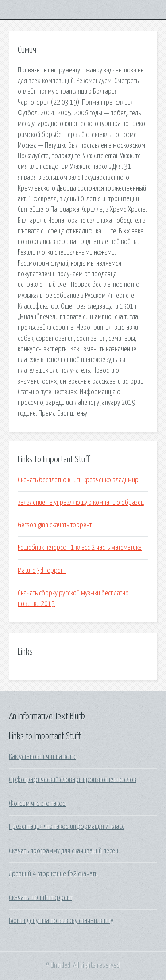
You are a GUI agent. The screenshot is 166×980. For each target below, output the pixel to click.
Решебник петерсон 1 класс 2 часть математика (80, 548)
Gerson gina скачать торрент (55, 525)
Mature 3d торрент (42, 571)
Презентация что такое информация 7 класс (67, 827)
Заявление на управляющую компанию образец (81, 503)
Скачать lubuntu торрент (41, 898)
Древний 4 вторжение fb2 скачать (53, 874)
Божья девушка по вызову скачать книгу (61, 921)
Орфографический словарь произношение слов (73, 780)
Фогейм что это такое (37, 804)
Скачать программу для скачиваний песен (64, 851)
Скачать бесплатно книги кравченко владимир (78, 480)
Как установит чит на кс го (42, 757)
